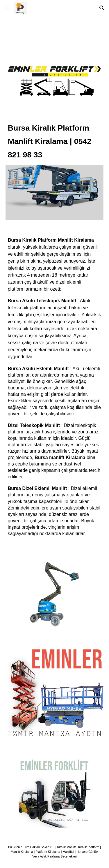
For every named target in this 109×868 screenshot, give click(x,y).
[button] (7, 8)
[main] (55, 141)
